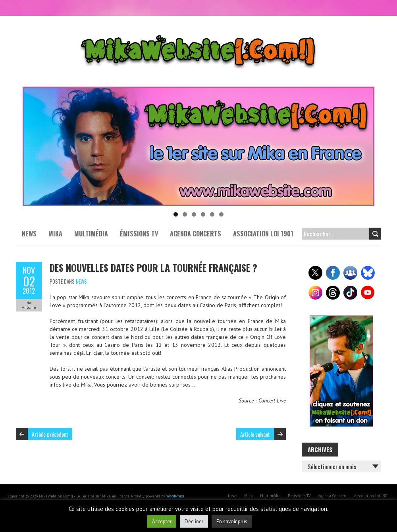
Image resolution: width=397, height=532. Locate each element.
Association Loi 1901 (263, 234)
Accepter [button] (162, 521)
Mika (55, 234)
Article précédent (50, 434)
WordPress (175, 496)
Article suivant (255, 434)
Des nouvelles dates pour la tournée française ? (153, 267)
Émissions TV (139, 234)
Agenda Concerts (196, 234)
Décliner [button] (194, 521)
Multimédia (91, 234)
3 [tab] (194, 214)
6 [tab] (221, 214)
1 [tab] (176, 214)
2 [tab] (185, 214)
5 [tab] (212, 214)
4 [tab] (203, 214)
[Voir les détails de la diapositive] (198, 146)
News (29, 234)
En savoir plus (232, 521)
